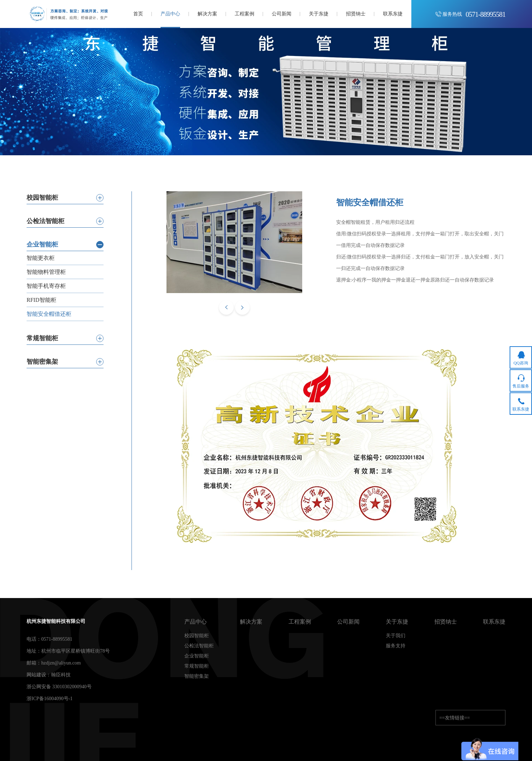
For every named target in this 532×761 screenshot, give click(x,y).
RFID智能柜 (41, 300)
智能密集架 (197, 676)
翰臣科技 (61, 675)
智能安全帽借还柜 (49, 314)
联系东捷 (494, 622)
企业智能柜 (197, 656)
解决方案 (251, 622)
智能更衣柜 (41, 258)
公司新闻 (348, 622)
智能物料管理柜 (46, 272)
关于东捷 (397, 622)
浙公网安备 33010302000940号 (59, 687)
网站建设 (36, 675)
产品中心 (196, 622)
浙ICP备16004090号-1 (49, 699)
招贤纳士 (446, 622)
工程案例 (300, 622)
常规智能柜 (197, 666)
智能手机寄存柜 (46, 286)
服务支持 (396, 646)
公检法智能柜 (199, 646)
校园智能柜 (197, 636)
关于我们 (396, 636)
